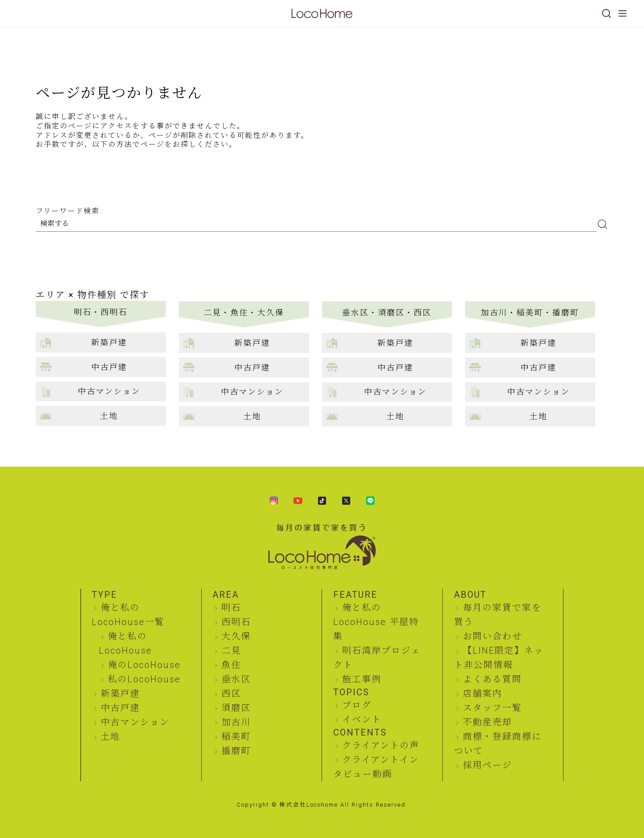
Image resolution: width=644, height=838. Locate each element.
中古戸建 (120, 708)
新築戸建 (120, 693)
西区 (231, 693)
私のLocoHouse (144, 679)
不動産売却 (487, 722)
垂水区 (236, 679)
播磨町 (236, 751)
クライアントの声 (381, 745)
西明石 (236, 622)
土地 (110, 736)
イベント (362, 719)
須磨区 (236, 708)
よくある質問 (492, 679)
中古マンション (135, 722)
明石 (231, 608)
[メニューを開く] (623, 13)
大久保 (236, 636)
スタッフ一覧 (492, 708)
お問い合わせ (492, 636)
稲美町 (236, 736)
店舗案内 (483, 693)
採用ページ (487, 765)
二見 (231, 651)
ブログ (357, 705)
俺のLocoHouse (144, 665)
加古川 (236, 722)
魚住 (231, 665)
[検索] (606, 13)
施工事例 (362, 679)
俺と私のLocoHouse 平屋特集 (376, 622)
